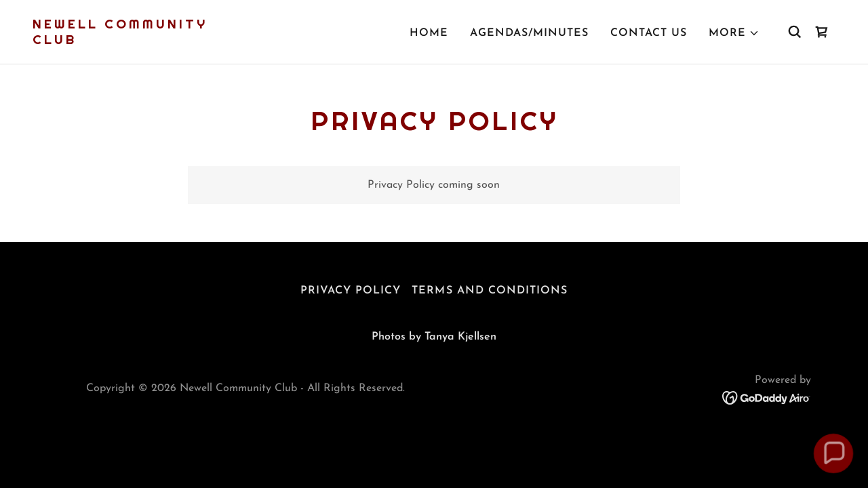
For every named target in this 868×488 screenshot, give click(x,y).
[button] (734, 33)
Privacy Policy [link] (351, 291)
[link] (145, 41)
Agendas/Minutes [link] (529, 33)
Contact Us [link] (649, 33)
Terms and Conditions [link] (489, 291)
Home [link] (429, 33)
